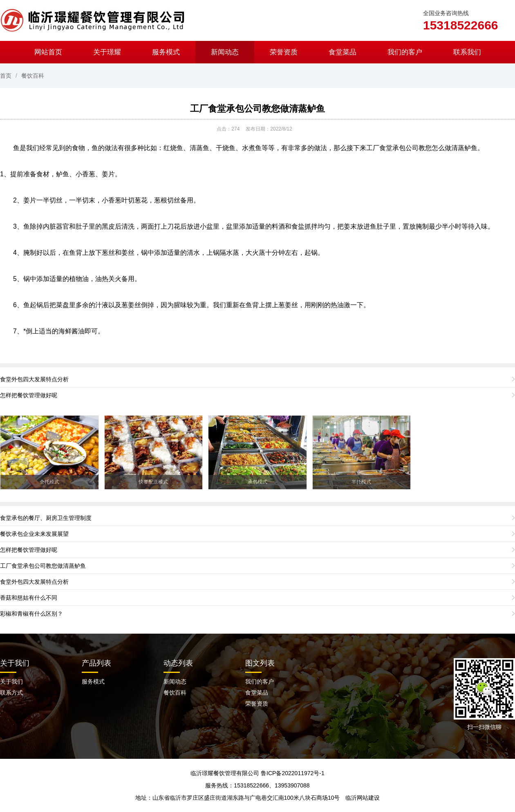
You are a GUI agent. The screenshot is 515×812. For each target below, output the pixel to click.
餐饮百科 (33, 76)
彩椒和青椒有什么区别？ (31, 614)
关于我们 (15, 663)
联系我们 (467, 52)
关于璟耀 (107, 52)
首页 (6, 76)
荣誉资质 (284, 52)
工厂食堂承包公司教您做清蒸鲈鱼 (257, 109)
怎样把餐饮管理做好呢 (29, 395)
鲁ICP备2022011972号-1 (293, 773)
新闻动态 (225, 52)
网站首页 (48, 52)
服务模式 (166, 52)
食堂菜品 (343, 52)
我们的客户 (405, 52)
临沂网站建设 (363, 798)
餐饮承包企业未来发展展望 (34, 534)
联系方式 (11, 693)
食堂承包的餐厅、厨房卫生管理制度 (46, 518)
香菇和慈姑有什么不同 (29, 598)
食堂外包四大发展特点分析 (34, 379)
